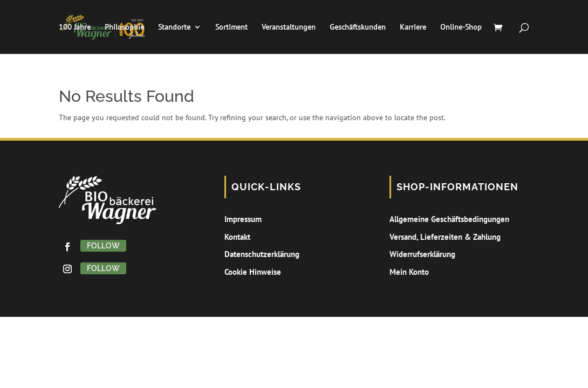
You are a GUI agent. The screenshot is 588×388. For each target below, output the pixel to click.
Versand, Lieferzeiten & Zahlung (445, 237)
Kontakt (237, 237)
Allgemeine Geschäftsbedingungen (449, 219)
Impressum (243, 219)
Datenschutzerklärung (262, 254)
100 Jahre (75, 27)
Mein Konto (409, 272)
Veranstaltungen (289, 27)
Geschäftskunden (358, 27)
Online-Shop (461, 27)
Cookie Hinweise (253, 272)
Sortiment (231, 27)
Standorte (174, 27)
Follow (103, 246)
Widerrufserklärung (422, 254)
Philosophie (124, 27)
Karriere (413, 27)
